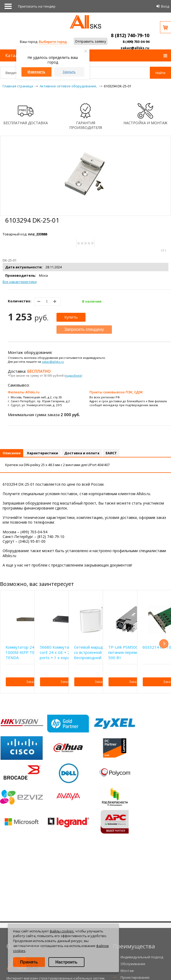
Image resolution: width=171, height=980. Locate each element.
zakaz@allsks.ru (135, 48)
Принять (29, 962)
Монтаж (127, 971)
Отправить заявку (91, 41)
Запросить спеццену (84, 329)
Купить (71, 317)
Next (164, 644)
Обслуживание (133, 964)
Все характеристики (20, 282)
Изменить (36, 72)
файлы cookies (62, 931)
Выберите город (53, 42)
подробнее (73, 375)
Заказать (33, 682)
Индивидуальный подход (142, 957)
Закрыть (69, 72)
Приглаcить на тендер (37, 6)
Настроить (66, 962)
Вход (165, 6)
